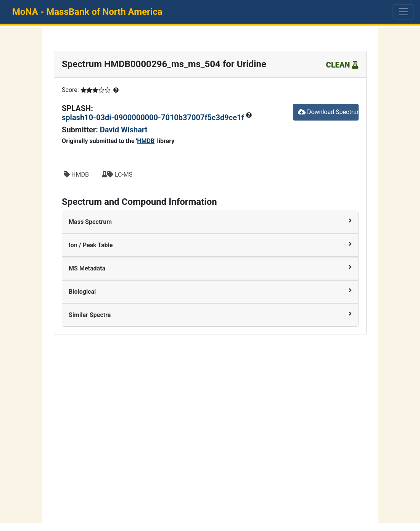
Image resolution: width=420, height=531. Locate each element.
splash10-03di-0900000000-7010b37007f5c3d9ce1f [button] (154, 117)
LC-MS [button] (117, 175)
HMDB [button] (76, 175)
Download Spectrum (328, 112)
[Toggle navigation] (403, 12)
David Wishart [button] (124, 130)
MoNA (87, 12)
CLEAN (342, 65)
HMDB (146, 141)
